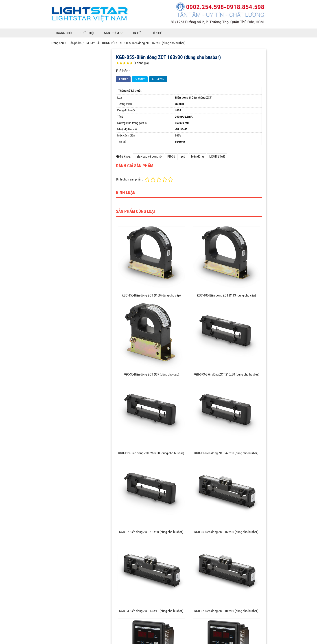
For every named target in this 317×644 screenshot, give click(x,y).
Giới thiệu (88, 33)
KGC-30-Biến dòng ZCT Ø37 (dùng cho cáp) (151, 374)
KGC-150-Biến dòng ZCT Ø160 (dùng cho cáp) (151, 295)
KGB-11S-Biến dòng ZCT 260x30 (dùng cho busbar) (151, 453)
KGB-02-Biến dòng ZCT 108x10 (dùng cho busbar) (226, 611)
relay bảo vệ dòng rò (149, 156)
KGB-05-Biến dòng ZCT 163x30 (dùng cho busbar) (226, 532)
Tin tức (137, 33)
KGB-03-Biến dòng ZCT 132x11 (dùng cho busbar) (151, 611)
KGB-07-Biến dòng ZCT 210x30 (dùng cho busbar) (151, 532)
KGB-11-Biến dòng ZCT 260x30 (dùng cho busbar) (226, 453)
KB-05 (171, 156)
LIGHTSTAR (217, 156)
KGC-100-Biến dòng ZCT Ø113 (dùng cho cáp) (226, 295)
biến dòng (197, 156)
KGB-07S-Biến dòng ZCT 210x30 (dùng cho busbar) (226, 374)
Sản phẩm (111, 33)
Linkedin (158, 79)
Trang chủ (63, 33)
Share (123, 79)
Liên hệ (157, 33)
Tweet (140, 79)
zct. (183, 156)
